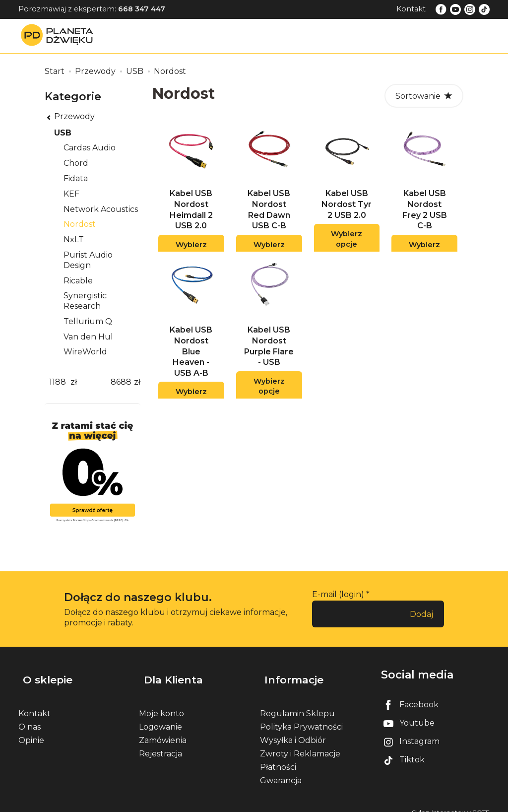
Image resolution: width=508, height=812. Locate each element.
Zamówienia (163, 729)
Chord (76, 163)
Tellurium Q (88, 321)
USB (63, 133)
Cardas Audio (90, 148)
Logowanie (160, 716)
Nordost (80, 224)
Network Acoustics (101, 209)
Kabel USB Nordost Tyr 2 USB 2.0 (347, 210)
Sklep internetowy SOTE (451, 802)
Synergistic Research (85, 301)
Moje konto (161, 703)
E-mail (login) (338, 594)
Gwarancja (281, 770)
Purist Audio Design (88, 260)
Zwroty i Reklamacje (300, 743)
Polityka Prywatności (301, 716)
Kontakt (411, 9)
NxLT (74, 239)
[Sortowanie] (424, 96)
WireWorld (85, 352)
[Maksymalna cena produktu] (121, 382)
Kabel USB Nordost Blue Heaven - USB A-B (191, 363)
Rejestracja (160, 743)
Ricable (78, 281)
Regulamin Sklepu (297, 703)
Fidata (76, 178)
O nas (30, 716)
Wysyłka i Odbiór (293, 729)
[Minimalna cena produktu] (58, 382)
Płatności (278, 756)
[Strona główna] (60, 35)
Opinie (31, 729)
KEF (71, 194)
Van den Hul (88, 337)
